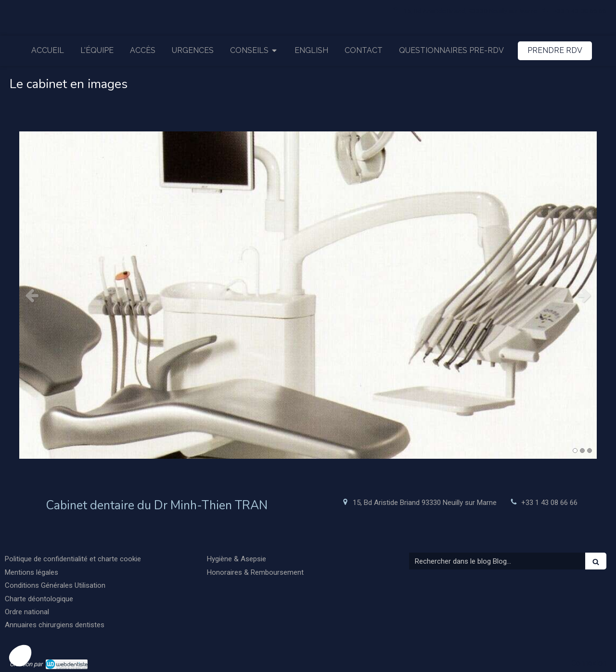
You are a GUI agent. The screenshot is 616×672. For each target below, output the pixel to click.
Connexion (589, 663)
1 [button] (575, 451)
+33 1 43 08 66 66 (549, 503)
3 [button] (590, 451)
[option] (308, 295)
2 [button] (582, 451)
